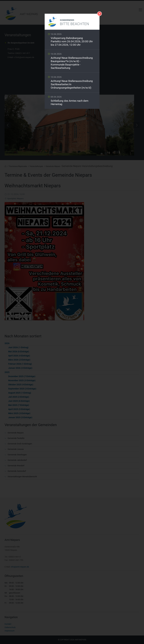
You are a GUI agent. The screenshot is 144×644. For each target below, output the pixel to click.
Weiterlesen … (72, 40)
